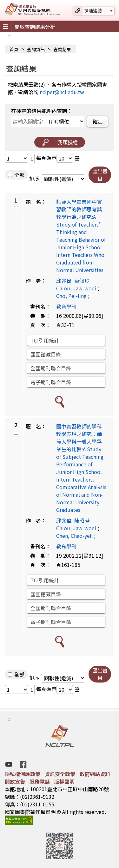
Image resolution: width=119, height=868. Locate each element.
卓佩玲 (82, 281)
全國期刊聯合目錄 (51, 368)
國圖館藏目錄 (46, 354)
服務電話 (40, 781)
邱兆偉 (64, 281)
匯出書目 (100, 175)
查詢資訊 (36, 49)
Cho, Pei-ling (71, 296)
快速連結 (93, 10)
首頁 (14, 49)
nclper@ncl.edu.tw (62, 92)
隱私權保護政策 (23, 774)
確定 (98, 121)
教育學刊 (66, 307)
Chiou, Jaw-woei (76, 288)
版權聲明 (64, 781)
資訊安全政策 (60, 774)
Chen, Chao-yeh (74, 536)
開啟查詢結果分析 (35, 27)
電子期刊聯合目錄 (51, 382)
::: (8, 36)
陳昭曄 (82, 520)
